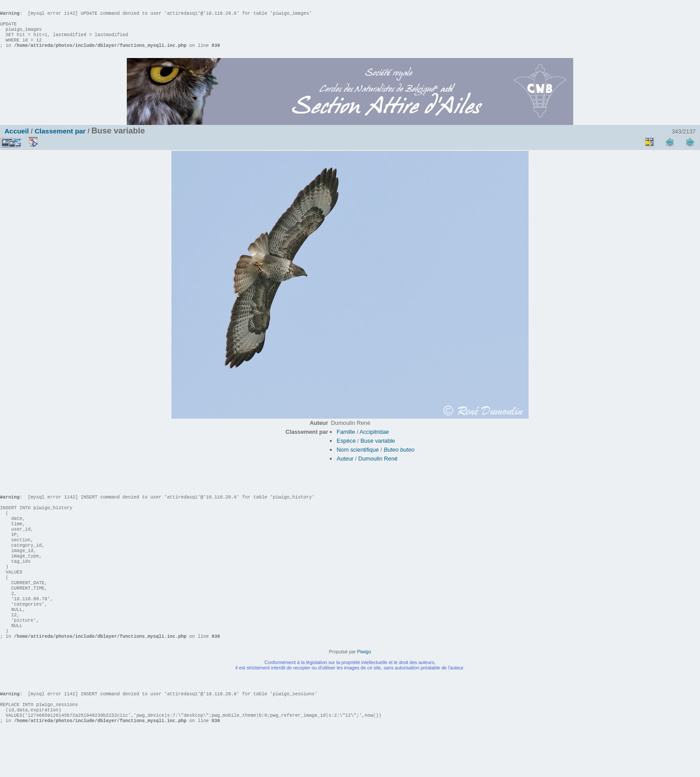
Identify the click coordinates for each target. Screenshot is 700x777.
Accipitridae (374, 441)
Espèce (346, 450)
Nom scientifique (358, 459)
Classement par (60, 140)
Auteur (345, 467)
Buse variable (378, 450)
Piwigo (364, 687)
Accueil (17, 140)
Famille (346, 441)
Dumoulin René (378, 467)
